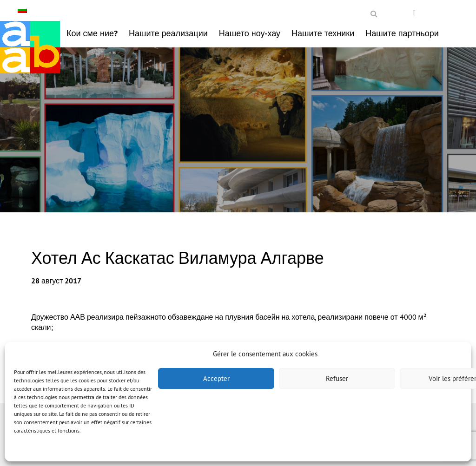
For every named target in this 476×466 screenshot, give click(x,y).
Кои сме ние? (92, 33)
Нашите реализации (168, 33)
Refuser (337, 378)
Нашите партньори (402, 33)
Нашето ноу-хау (250, 33)
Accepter (216, 378)
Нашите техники (323, 33)
